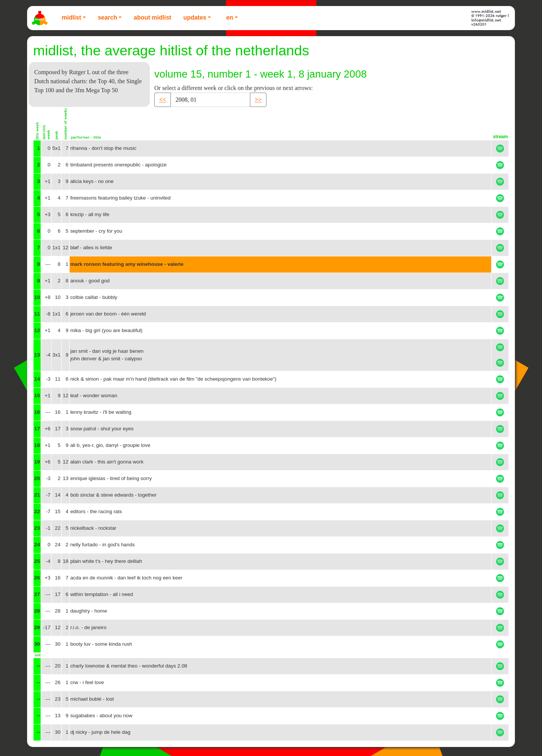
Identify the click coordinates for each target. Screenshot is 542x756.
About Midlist (152, 18)
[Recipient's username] (210, 100)
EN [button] (230, 18)
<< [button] (163, 100)
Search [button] (108, 18)
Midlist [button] (72, 18)
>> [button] (258, 100)
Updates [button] (195, 18)
